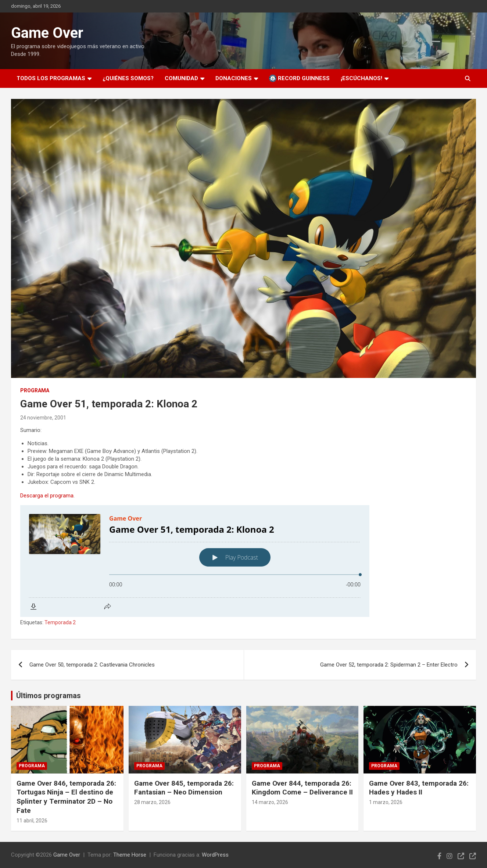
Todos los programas (51, 78)
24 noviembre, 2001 (43, 418)
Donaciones (234, 78)
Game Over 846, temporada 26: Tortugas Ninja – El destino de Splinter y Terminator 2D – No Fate (66, 797)
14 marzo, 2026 (270, 802)
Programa (35, 390)
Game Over (47, 33)
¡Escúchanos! (361, 78)
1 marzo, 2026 (386, 802)
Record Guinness (299, 78)
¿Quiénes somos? (128, 78)
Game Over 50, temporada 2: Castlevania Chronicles (92, 665)
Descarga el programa (47, 496)
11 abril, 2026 (32, 821)
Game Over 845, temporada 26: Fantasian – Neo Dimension (184, 788)
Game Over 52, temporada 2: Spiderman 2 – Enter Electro (389, 665)
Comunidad (181, 78)
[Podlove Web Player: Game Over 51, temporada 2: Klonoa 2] (243, 561)
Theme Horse (130, 855)
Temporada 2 (60, 622)
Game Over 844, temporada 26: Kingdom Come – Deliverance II (302, 788)
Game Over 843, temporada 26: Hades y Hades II (419, 788)
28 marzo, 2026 (152, 802)
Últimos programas (49, 696)
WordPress (215, 855)
